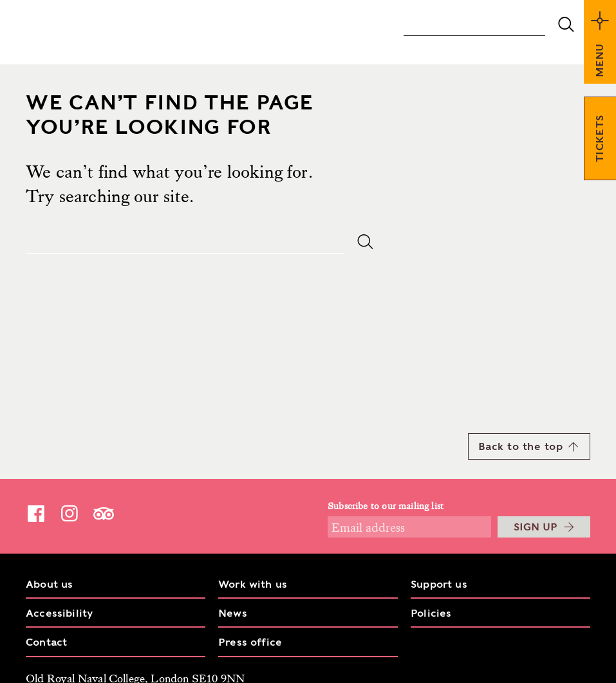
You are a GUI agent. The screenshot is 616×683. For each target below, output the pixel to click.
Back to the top (529, 446)
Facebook (36, 513)
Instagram (70, 513)
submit (566, 24)
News (233, 613)
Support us (439, 584)
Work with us (253, 584)
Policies (431, 613)
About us (49, 584)
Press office (250, 642)
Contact (46, 642)
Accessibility (59, 613)
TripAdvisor (104, 513)
